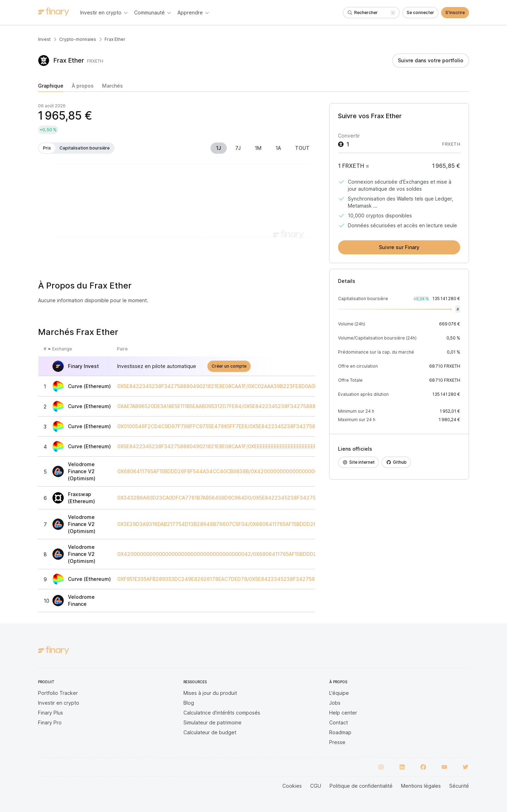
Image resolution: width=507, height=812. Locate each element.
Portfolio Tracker (58, 693)
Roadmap (340, 732)
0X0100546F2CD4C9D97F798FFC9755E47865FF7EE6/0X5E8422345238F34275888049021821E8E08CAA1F (248, 426)
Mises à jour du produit (210, 693)
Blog (189, 703)
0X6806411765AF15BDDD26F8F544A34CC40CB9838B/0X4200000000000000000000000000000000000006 (251, 471)
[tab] (51, 87)
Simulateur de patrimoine (212, 722)
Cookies (292, 786)
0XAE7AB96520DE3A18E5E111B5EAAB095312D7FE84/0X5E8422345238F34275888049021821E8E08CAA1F (245, 406)
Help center (343, 713)
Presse (337, 742)
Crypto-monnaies (78, 39)
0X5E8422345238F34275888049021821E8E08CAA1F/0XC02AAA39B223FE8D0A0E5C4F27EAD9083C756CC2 (249, 386)
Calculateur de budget (210, 732)
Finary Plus (51, 713)
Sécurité (459, 786)
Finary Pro (50, 722)
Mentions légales (421, 786)
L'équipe (339, 693)
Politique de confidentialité (361, 786)
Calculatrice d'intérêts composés (222, 713)
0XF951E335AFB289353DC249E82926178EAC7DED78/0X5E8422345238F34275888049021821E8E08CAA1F (248, 579)
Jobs (335, 703)
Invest (44, 39)
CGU (316, 786)
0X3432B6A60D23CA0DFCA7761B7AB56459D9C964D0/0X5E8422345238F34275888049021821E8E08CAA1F (249, 498)
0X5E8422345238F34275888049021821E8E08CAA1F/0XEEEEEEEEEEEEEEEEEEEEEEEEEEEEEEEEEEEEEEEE (242, 446)
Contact (339, 722)
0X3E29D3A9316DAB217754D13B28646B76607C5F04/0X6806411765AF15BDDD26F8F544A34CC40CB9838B (249, 524)
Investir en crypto (59, 703)
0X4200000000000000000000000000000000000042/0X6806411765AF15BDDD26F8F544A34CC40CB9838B (251, 554)
